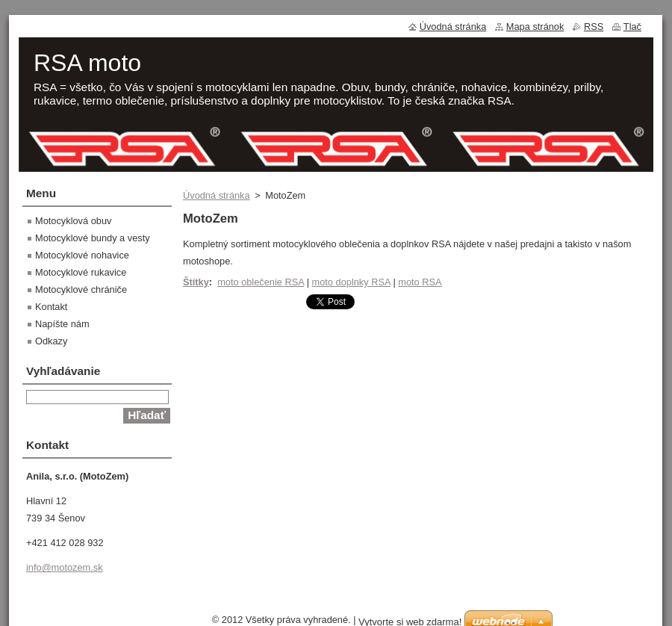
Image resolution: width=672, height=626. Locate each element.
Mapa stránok (535, 27)
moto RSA (420, 282)
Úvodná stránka (217, 195)
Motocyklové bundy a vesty (93, 238)
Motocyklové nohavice (82, 255)
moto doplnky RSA (351, 282)
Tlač (632, 27)
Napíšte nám (62, 324)
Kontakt (51, 307)
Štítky (196, 282)
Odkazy (51, 341)
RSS (594, 27)
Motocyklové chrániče (81, 289)
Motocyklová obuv (73, 221)
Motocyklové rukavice (81, 272)
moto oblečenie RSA (261, 282)
